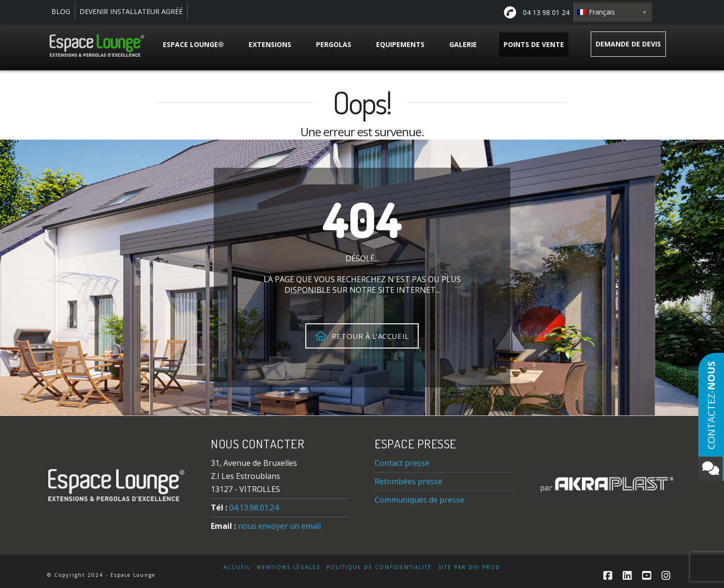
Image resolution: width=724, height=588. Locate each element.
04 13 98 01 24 (537, 12)
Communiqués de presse (419, 500)
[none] (613, 12)
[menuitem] (613, 12)
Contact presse (402, 463)
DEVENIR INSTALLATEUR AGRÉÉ (131, 11)
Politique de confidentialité (379, 567)
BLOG (61, 11)
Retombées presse (409, 481)
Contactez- (710, 421)
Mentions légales (289, 567)
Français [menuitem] (602, 12)
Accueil (237, 567)
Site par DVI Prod (469, 567)
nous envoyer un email (279, 526)
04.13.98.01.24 (254, 508)
